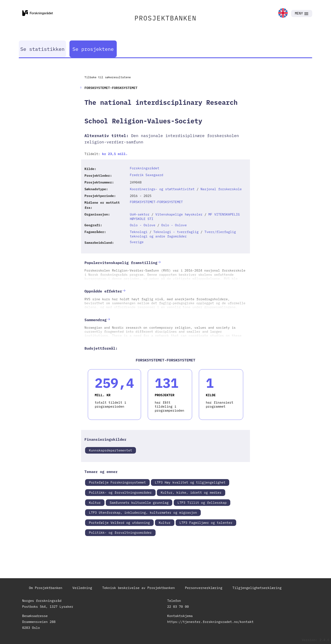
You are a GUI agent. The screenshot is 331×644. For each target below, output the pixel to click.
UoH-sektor (140, 214)
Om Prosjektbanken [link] (46, 588)
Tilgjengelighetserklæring (257, 588)
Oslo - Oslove (143, 225)
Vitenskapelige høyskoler (179, 214)
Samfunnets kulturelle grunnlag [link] (139, 503)
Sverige (137, 242)
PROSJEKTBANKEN (165, 18)
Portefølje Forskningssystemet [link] (117, 482)
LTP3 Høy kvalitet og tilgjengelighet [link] (190, 482)
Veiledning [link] (82, 588)
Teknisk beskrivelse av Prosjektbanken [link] (138, 588)
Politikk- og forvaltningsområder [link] (120, 492)
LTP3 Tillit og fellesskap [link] (202, 503)
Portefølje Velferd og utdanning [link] (119, 523)
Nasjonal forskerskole (221, 189)
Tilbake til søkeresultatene (108, 77)
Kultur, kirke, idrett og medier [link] (191, 492)
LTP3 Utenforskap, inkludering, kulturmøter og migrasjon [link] (143, 512)
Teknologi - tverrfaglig (176, 232)
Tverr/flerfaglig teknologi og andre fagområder (183, 234)
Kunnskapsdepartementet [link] (111, 450)
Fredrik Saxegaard (147, 175)
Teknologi (139, 232)
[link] (283, 13)
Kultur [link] (95, 503)
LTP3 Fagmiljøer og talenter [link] (206, 523)
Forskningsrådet (145, 168)
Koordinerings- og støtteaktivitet (162, 189)
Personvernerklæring (204, 588)
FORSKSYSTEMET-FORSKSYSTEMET (156, 202)
